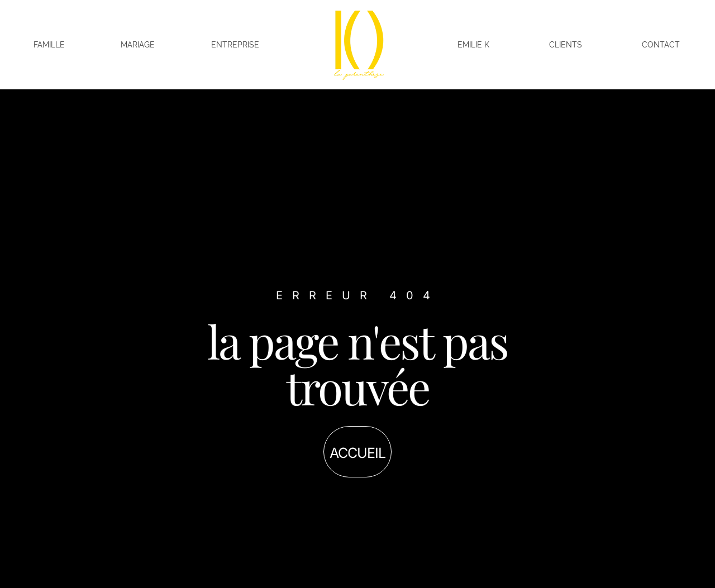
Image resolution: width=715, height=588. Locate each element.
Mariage (138, 45)
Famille (49, 45)
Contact (661, 45)
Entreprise (235, 45)
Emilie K (473, 45)
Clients (566, 45)
